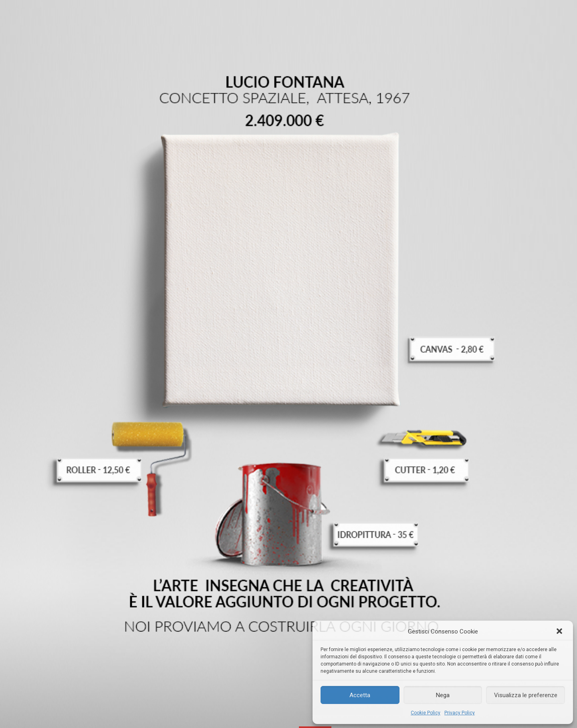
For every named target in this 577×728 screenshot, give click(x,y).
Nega (443, 695)
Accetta (360, 695)
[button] (560, 632)
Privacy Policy (460, 713)
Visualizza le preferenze (526, 695)
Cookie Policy (426, 713)
